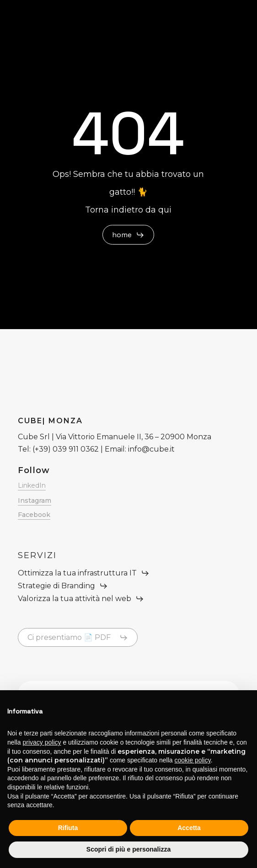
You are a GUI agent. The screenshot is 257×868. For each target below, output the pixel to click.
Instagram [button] (35, 501)
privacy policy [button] (42, 742)
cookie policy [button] (193, 760)
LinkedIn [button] (32, 485)
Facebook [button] (34, 515)
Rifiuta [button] (68, 828)
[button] (128, 235)
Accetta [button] (189, 828)
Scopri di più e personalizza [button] (128, 849)
